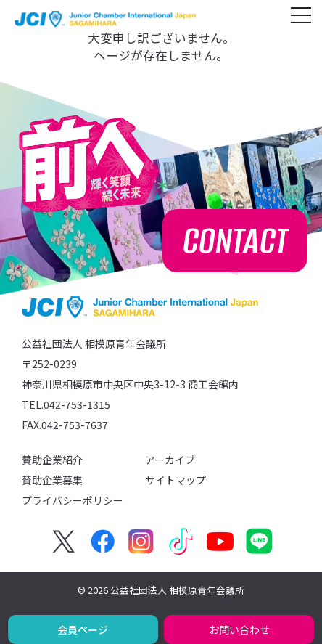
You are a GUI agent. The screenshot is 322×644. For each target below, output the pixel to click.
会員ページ (83, 629)
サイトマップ (176, 480)
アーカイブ (170, 460)
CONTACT (235, 241)
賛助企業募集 (52, 480)
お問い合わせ (239, 629)
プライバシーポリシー (73, 500)
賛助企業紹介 (52, 460)
